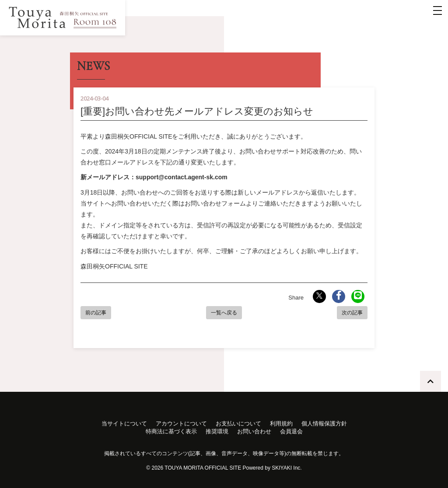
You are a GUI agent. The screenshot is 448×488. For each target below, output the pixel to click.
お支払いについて (238, 424)
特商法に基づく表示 (171, 431)
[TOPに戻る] (430, 381)
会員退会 (291, 431)
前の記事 (96, 313)
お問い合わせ (254, 431)
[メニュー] (437, 10)
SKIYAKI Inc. (287, 468)
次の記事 (352, 313)
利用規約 (281, 424)
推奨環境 (217, 431)
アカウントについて (181, 424)
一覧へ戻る (224, 313)
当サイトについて (124, 424)
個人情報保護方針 (324, 424)
